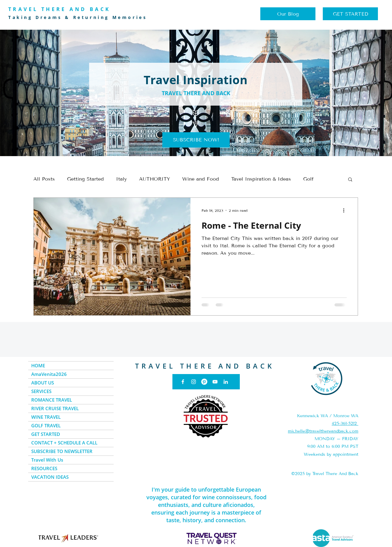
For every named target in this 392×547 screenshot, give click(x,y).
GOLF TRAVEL (46, 425)
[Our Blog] (288, 14)
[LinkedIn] (226, 382)
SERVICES (41, 391)
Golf (308, 179)
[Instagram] (194, 382)
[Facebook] (183, 382)
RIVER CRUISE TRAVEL (55, 408)
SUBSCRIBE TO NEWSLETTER (62, 451)
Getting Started (85, 179)
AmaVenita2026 (49, 374)
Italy (121, 179)
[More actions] (346, 210)
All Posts (44, 179)
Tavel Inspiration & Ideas (261, 179)
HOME (38, 365)
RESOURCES (44, 468)
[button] (196, 140)
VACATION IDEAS (50, 477)
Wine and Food (201, 179)
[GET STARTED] (350, 14)
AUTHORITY (155, 179)
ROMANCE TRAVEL (52, 400)
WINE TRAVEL (46, 417)
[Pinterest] (204, 382)
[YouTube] (215, 382)
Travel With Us (47, 460)
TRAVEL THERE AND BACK (205, 366)
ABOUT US (43, 383)
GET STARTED (46, 434)
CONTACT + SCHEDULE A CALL (64, 443)
